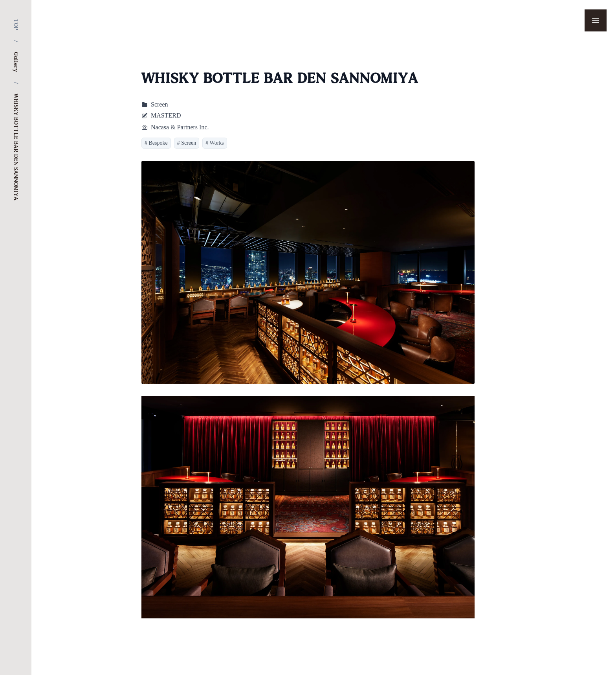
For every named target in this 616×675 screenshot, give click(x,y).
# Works (214, 143)
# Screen (187, 143)
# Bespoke (156, 143)
